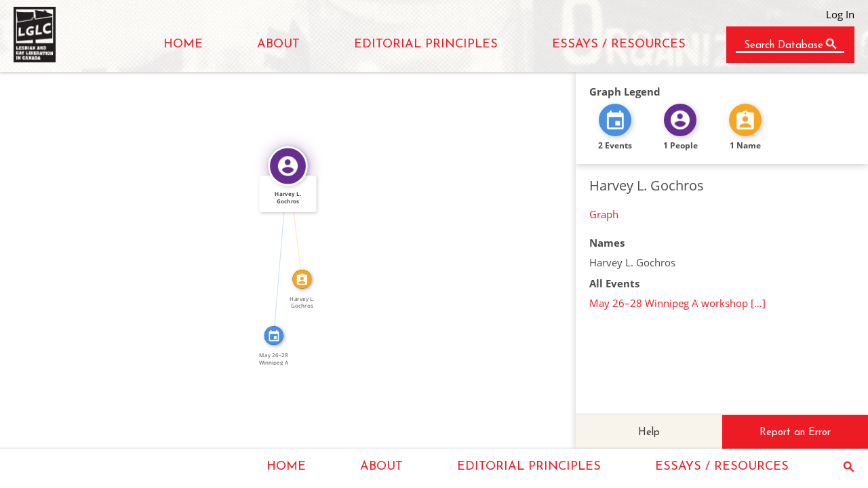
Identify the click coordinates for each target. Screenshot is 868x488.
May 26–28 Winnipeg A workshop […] (677, 303)
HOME (183, 44)
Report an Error (795, 433)
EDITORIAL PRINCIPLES (426, 44)
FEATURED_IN (276, 250)
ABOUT (278, 44)
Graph (604, 214)
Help (649, 433)
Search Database (784, 46)
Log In (840, 14)
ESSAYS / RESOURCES (619, 44)
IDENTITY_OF (300, 221)
